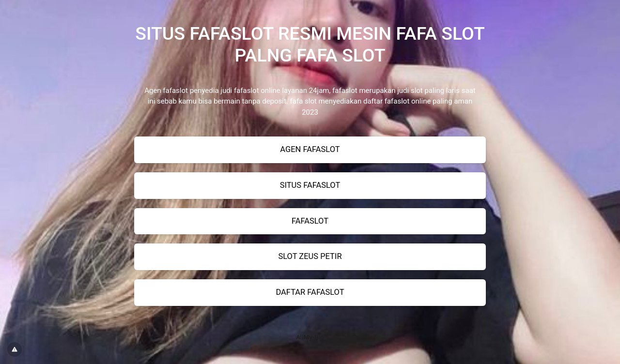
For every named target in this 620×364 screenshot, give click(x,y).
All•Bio (310, 337)
